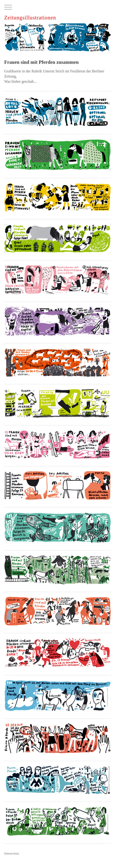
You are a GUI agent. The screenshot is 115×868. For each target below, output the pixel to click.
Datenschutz (12, 854)
